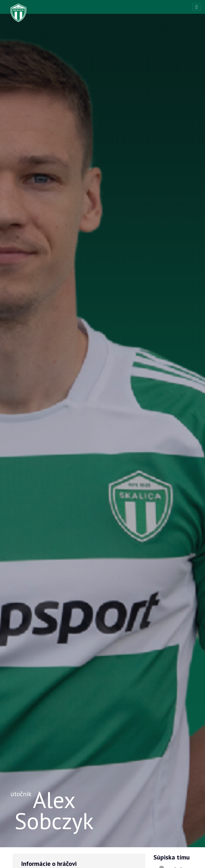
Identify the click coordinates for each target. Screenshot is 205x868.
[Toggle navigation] (197, 7)
